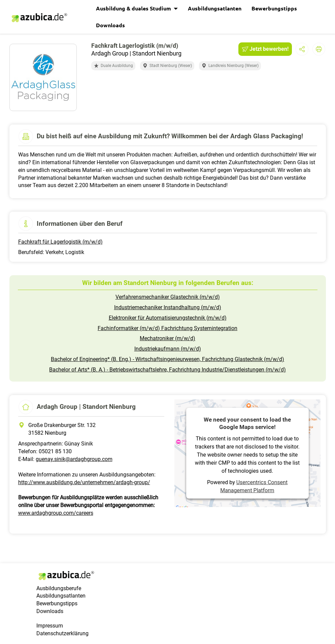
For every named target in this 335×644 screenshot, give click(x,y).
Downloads (110, 25)
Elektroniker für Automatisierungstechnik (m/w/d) (168, 318)
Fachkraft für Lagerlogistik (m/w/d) (60, 242)
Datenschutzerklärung (62, 633)
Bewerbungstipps (274, 8)
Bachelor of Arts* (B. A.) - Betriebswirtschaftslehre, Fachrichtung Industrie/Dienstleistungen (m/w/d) (167, 370)
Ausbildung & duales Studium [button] (134, 8)
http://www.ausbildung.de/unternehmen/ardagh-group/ (84, 482)
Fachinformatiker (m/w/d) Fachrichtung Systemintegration (167, 328)
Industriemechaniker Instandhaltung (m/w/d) (168, 307)
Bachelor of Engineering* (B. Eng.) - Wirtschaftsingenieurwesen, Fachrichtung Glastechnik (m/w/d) (167, 359)
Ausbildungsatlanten (215, 8)
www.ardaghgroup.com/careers (56, 513)
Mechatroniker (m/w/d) (167, 338)
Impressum (50, 626)
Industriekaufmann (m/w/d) (168, 349)
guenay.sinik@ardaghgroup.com (74, 459)
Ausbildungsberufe (59, 588)
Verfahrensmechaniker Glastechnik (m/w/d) (168, 297)
